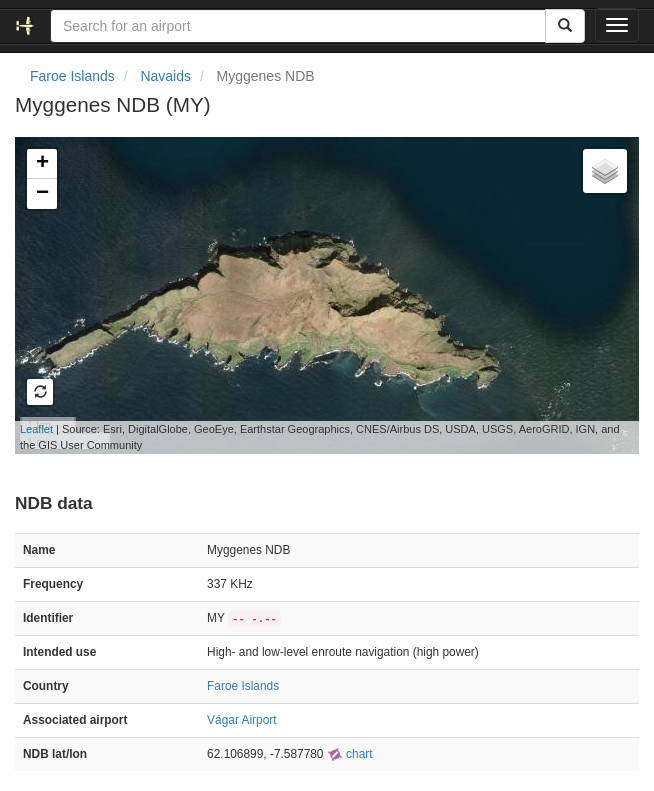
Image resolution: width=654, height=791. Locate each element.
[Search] (565, 26)
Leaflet (36, 429)
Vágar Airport (241, 720)
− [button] (42, 194)
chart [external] (350, 754)
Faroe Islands (72, 76)
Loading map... (317, 295)
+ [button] (42, 164)
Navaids (165, 76)
